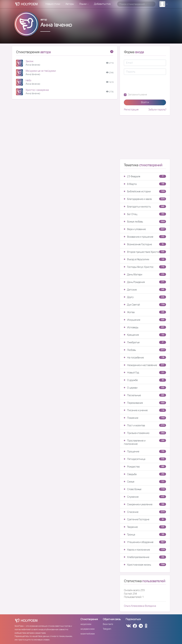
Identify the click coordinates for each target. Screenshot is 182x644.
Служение (145, 497)
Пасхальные (145, 395)
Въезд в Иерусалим (145, 259)
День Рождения (145, 282)
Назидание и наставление (145, 365)
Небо (28, 80)
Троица (145, 534)
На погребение (145, 358)
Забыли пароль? (157, 110)
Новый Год (145, 373)
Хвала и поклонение (145, 550)
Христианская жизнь (145, 565)
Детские (145, 290)
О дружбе (145, 380)
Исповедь (145, 327)
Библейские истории (145, 191)
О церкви (145, 388)
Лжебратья (145, 342)
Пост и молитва (145, 425)
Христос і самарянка (37, 90)
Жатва (145, 312)
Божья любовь (145, 222)
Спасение (145, 512)
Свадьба (145, 474)
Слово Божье (145, 489)
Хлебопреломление (145, 557)
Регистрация (131, 110)
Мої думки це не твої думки (41, 71)
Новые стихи (53, 4)
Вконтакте (108, 624)
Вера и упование (145, 229)
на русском (86, 624)
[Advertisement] (145, 139)
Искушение (145, 320)
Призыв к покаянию (145, 433)
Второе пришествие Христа (145, 252)
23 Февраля (145, 176)
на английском (88, 634)
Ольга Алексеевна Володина (140, 606)
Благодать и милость (145, 207)
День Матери (145, 274)
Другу (145, 297)
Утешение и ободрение (145, 542)
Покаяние (145, 418)
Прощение (145, 451)
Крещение (145, 335)
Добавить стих (102, 4)
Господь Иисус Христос (145, 267)
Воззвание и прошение (145, 237)
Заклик (29, 61)
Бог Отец (145, 214)
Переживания (145, 403)
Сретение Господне (145, 519)
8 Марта (145, 184)
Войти (145, 102)
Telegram (107, 629)
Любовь (145, 350)
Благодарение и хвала (145, 199)
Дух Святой (145, 305)
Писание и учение (145, 410)
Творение (145, 527)
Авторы (70, 4)
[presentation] (149, 84)
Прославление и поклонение (145, 442)
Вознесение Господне (145, 244)
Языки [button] (83, 4)
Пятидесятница (145, 459)
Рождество (145, 467)
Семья (145, 482)
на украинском (87, 629)
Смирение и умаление (145, 504)
